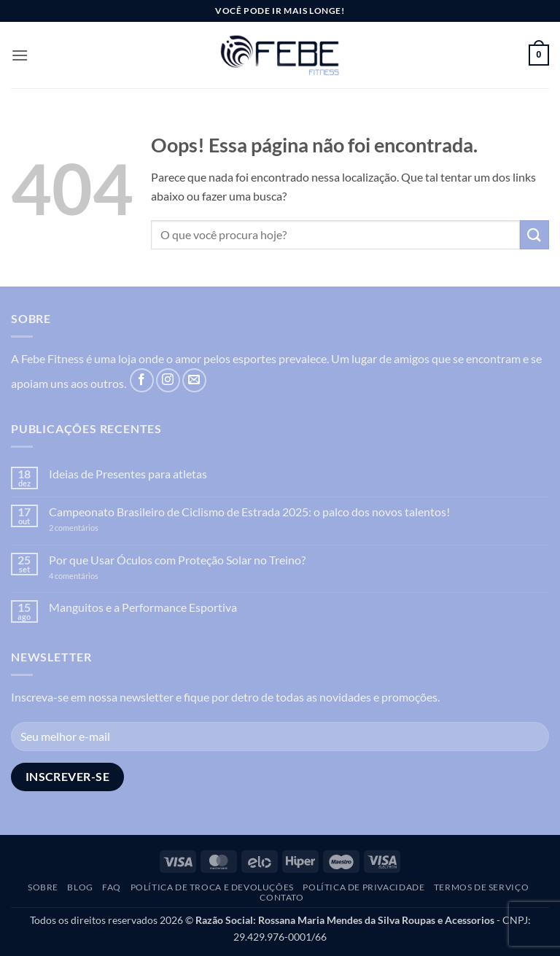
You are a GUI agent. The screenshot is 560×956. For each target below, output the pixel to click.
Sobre (43, 887)
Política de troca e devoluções (212, 887)
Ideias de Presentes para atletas (128, 474)
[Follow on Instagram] (168, 380)
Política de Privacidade (363, 887)
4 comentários (89, 576)
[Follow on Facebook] (142, 380)
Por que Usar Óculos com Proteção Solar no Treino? (177, 560)
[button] (20, 55)
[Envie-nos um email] (194, 380)
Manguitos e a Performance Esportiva (143, 607)
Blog (80, 887)
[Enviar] (534, 234)
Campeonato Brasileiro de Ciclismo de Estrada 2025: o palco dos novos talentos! (249, 512)
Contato (281, 897)
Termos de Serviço (481, 887)
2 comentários (96, 528)
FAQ (112, 887)
